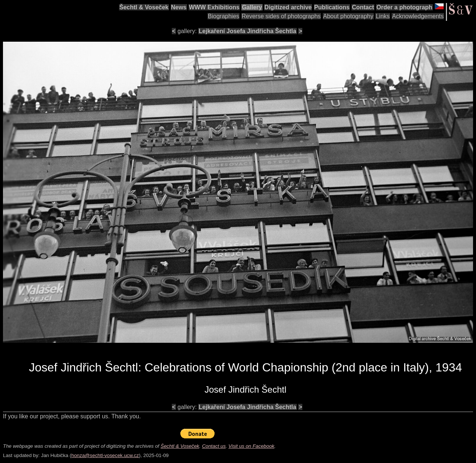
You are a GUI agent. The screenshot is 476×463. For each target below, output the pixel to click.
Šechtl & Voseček (144, 7)
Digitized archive (288, 7)
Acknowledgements (418, 16)
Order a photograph (404, 7)
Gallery (252, 7)
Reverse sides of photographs (281, 16)
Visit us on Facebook (251, 446)
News (179, 7)
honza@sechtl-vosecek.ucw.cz (105, 455)
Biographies (224, 16)
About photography (348, 16)
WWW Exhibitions (214, 7)
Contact (363, 7)
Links (382, 16)
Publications (332, 7)
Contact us (214, 446)
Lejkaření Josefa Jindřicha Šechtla (247, 31)
